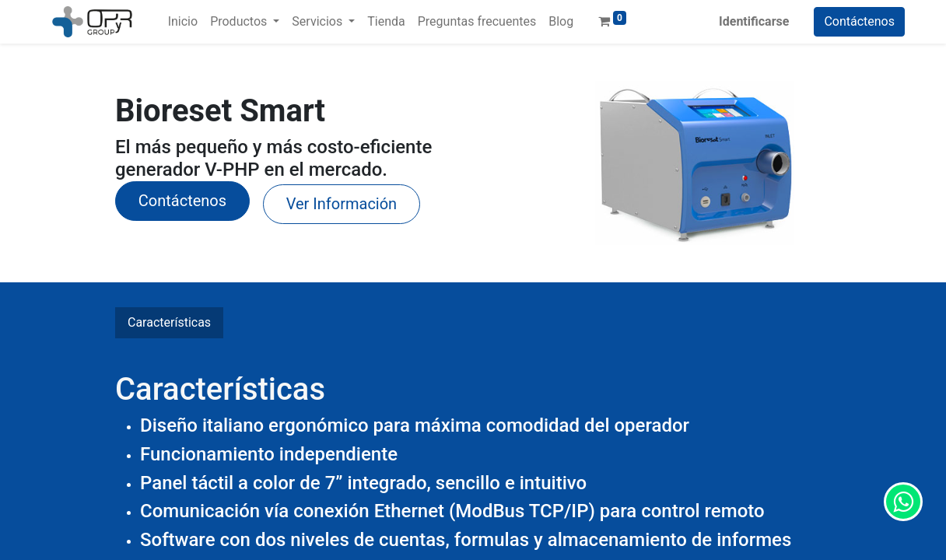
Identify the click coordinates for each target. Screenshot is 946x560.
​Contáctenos (182, 201)
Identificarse (754, 21)
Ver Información (342, 204)
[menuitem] (183, 22)
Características (169, 322)
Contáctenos (859, 21)
